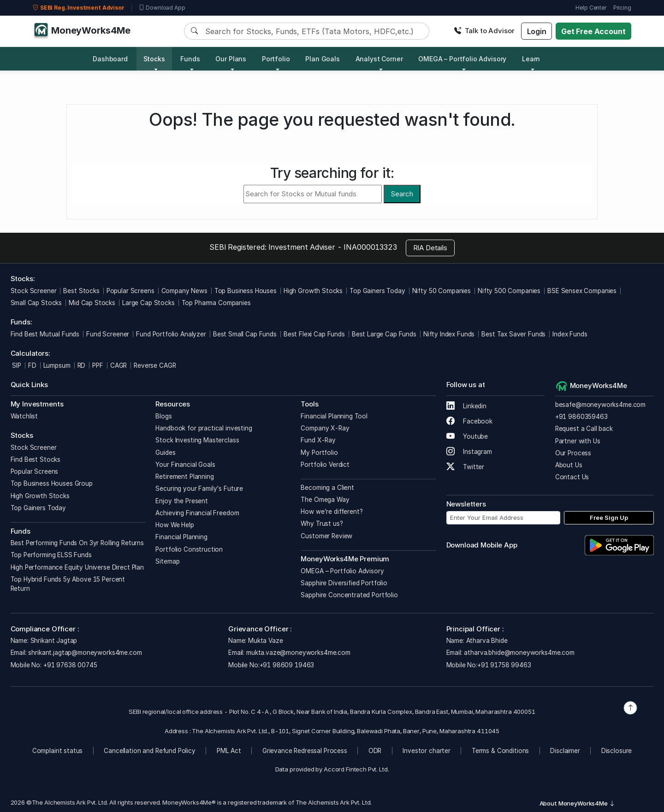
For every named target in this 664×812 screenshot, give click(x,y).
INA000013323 (370, 247)
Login (537, 31)
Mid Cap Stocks (92, 303)
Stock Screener (34, 291)
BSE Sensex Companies (582, 291)
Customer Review (326, 536)
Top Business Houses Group (52, 483)
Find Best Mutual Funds (45, 334)
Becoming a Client (327, 488)
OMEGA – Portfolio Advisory (342, 571)
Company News (184, 291)
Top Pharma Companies (216, 303)
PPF (98, 365)
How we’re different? (332, 512)
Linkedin (467, 406)
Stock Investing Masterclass (197, 440)
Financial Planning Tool (334, 416)
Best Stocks (81, 291)
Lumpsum (57, 365)
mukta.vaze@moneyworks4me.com (298, 653)
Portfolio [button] (276, 59)
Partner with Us (578, 441)
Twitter (465, 467)
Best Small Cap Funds (245, 334)
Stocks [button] (154, 59)
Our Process (573, 453)
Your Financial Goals (185, 465)
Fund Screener (108, 334)
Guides (165, 453)
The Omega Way (325, 500)
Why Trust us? (322, 524)
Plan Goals (323, 59)
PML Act (229, 751)
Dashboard (110, 59)
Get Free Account (593, 31)
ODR (375, 751)
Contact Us (572, 477)
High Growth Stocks (313, 291)
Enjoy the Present (181, 501)
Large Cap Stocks (148, 303)
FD (32, 365)
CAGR (119, 365)
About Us (569, 465)
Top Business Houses (246, 291)
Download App (162, 8)
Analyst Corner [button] (379, 59)
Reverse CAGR (155, 365)
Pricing (622, 8)
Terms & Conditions (500, 751)
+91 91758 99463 (504, 665)
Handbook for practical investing (204, 428)
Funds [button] (190, 59)
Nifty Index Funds (449, 334)
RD (82, 365)
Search (402, 194)
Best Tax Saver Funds (513, 334)
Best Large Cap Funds (384, 334)
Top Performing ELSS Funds (51, 555)
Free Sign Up (609, 518)
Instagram (469, 452)
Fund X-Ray (318, 440)
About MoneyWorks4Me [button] (577, 803)
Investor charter (427, 751)
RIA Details (430, 248)
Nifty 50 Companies (442, 291)
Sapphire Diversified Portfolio (344, 583)
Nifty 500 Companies (509, 291)
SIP (16, 365)
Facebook (470, 421)
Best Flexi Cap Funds (314, 334)
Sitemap (167, 561)
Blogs (163, 416)
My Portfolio (319, 453)
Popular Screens (130, 291)
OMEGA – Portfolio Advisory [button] (462, 59)
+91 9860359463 (581, 417)
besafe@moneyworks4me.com (600, 405)
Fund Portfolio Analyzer (171, 334)
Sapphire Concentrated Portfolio (349, 595)
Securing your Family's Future (199, 488)
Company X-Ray (325, 428)
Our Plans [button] (231, 59)
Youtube (467, 436)
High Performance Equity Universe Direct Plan (77, 567)
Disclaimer (565, 751)
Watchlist (24, 416)
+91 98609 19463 (287, 665)
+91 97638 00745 (69, 665)
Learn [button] (531, 59)
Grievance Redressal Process (305, 751)
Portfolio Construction (189, 549)
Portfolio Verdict (325, 465)
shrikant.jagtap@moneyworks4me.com (85, 653)
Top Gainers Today (377, 291)
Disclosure (617, 751)
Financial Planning (181, 537)
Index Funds (570, 334)
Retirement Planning (184, 477)
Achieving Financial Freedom (197, 513)
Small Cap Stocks (36, 303)
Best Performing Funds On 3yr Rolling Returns (77, 543)
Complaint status (58, 751)
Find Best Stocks (36, 459)
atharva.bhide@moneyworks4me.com (519, 653)
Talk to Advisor (484, 31)
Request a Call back (584, 429)
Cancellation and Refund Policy (150, 751)
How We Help (175, 525)
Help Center (591, 8)
